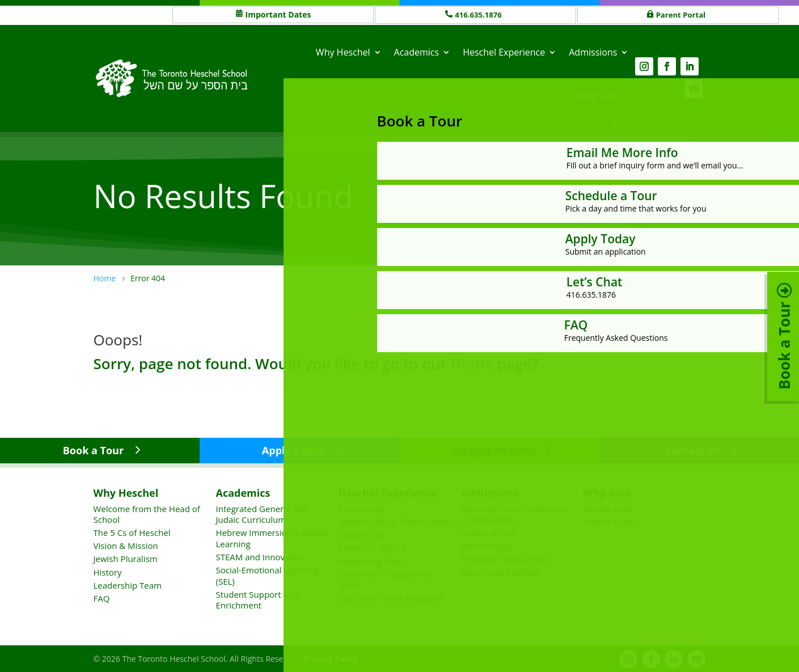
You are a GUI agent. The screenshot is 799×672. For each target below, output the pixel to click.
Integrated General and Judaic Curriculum (262, 513)
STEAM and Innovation (261, 556)
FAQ (102, 598)
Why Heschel (343, 52)
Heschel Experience (504, 52)
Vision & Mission (126, 545)
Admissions (593, 52)
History (108, 571)
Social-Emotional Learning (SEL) (267, 575)
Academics (417, 52)
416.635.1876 (480, 14)
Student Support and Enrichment (257, 599)
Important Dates (278, 14)
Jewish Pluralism (126, 558)
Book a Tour (93, 450)
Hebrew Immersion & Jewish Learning (272, 538)
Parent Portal (683, 14)
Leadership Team (128, 585)
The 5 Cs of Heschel (132, 532)
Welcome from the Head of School (147, 513)
